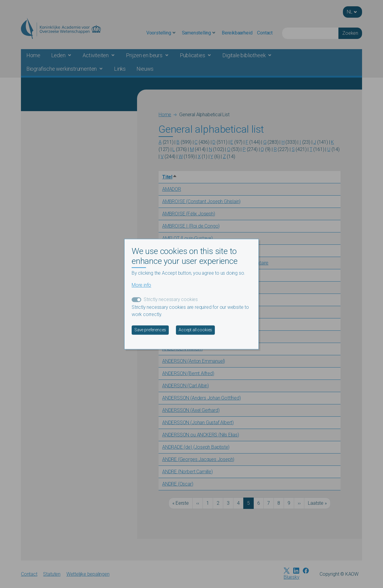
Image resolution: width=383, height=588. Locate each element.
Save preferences (150, 330)
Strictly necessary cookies (171, 299)
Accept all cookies (195, 330)
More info (141, 285)
